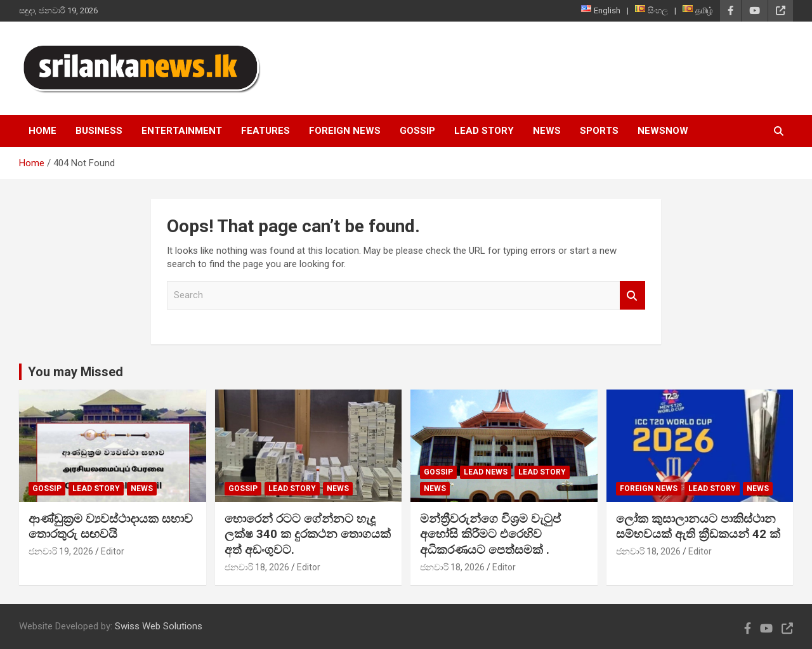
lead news (486, 472)
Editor (113, 551)
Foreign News (345, 131)
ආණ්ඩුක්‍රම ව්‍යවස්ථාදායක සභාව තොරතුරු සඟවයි (111, 527)
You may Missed (75, 372)
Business (99, 131)
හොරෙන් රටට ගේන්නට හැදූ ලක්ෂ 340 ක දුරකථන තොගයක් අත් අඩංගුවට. (308, 534)
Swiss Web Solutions (159, 626)
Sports (599, 131)
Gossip (417, 131)
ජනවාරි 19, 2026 (61, 551)
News (547, 131)
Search (632, 295)
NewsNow (663, 131)
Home (43, 131)
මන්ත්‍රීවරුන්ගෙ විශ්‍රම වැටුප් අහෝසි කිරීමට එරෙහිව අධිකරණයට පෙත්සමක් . (490, 534)
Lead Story (484, 131)
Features (265, 131)
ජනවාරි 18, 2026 (257, 567)
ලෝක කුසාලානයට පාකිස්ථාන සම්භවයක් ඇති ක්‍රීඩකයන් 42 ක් (698, 527)
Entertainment (182, 131)
